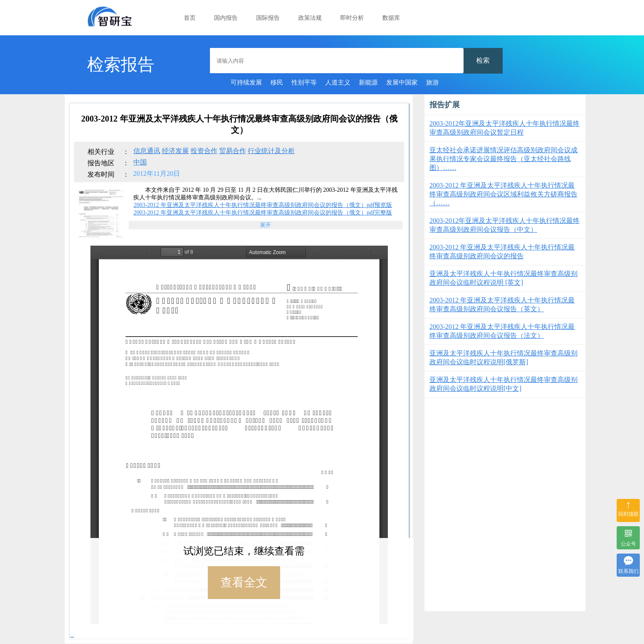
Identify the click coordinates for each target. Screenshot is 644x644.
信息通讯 (147, 151)
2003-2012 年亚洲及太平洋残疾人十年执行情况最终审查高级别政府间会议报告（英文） (502, 305)
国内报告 (226, 18)
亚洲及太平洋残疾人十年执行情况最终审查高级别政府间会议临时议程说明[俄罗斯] (504, 358)
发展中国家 (402, 82)
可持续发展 (246, 82)
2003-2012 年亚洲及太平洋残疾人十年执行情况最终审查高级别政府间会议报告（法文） (502, 331)
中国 (140, 162)
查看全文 (244, 582)
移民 (277, 82)
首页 (190, 18)
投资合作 (204, 151)
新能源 (368, 82)
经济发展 (175, 151)
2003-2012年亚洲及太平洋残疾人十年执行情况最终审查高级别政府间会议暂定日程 (505, 128)
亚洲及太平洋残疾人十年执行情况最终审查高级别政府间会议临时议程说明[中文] (504, 384)
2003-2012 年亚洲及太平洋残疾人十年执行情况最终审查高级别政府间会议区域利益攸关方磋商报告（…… (504, 194)
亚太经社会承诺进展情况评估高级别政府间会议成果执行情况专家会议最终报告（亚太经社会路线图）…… (504, 159)
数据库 (391, 18)
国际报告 (268, 18)
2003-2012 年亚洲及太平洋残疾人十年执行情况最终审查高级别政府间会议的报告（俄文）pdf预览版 (263, 205)
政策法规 (310, 18)
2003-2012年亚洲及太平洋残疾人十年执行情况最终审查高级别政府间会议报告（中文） (505, 225)
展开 (265, 225)
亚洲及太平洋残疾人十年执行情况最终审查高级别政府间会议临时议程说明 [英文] (504, 278)
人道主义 (338, 82)
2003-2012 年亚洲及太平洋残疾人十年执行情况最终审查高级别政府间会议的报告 (502, 252)
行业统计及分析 (271, 151)
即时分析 (352, 18)
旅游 (432, 82)
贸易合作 (233, 151)
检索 (483, 60)
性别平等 (304, 82)
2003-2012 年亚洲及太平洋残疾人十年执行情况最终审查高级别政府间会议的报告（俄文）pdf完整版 (263, 213)
